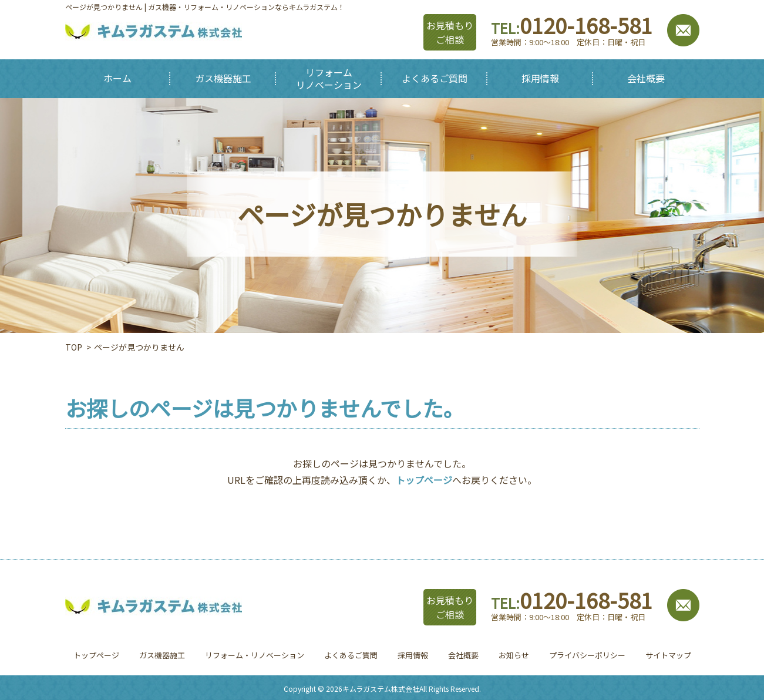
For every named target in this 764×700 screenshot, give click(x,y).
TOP (74, 347)
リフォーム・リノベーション (255, 655)
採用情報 (413, 655)
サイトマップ (668, 655)
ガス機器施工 (162, 655)
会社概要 (463, 655)
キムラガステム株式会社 (381, 689)
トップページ (424, 480)
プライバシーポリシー (587, 655)
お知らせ (514, 655)
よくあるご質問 (351, 655)
